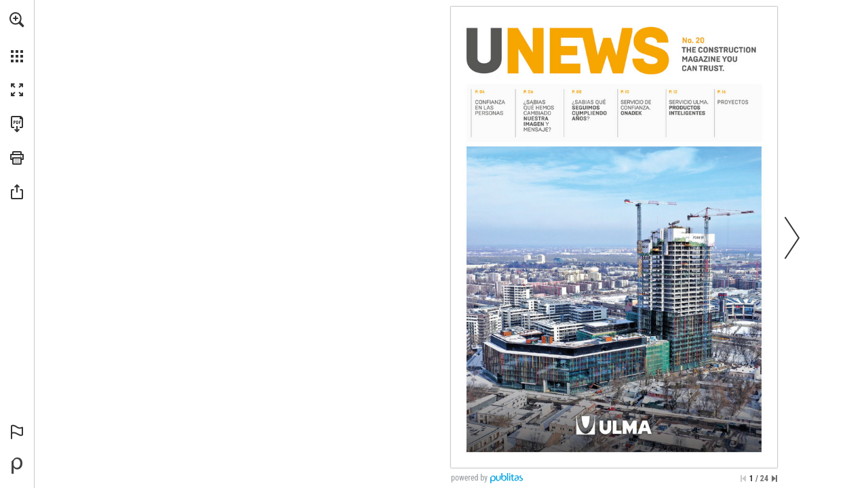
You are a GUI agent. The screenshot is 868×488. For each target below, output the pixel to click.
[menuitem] (17, 37)
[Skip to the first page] (743, 479)
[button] (17, 20)
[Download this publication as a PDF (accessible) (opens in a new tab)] (17, 124)
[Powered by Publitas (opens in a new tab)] (17, 466)
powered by (469, 478)
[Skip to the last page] (774, 479)
